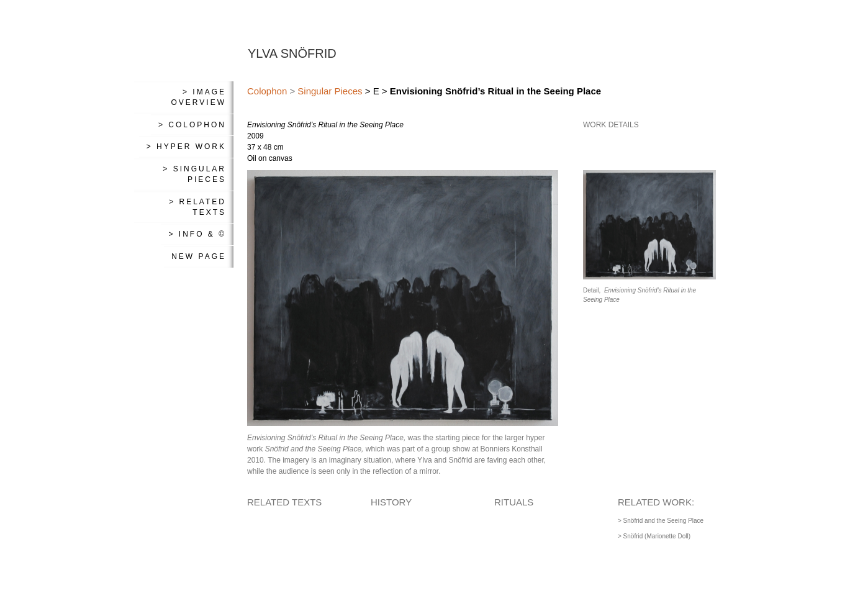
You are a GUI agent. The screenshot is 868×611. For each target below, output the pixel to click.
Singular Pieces (330, 91)
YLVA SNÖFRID (292, 53)
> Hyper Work (186, 147)
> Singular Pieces (194, 174)
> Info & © (197, 234)
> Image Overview (199, 97)
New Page (199, 256)
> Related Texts (197, 207)
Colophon (267, 91)
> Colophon (192, 125)
